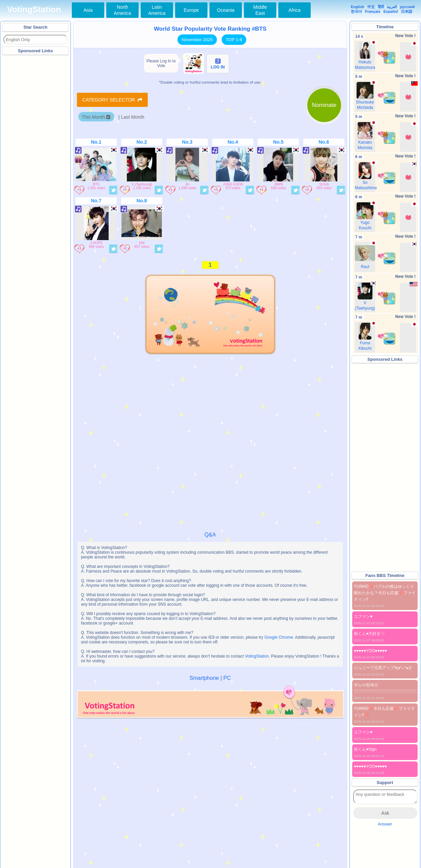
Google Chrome (279, 637)
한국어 (356, 11)
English (358, 7)
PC (227, 678)
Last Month (132, 117)
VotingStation (34, 9)
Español (391, 11)
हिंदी (381, 7)
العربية (392, 7)
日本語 (407, 11)
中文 (371, 7)
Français (373, 11)
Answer (385, 824)
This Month (96, 117)
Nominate (324, 105)
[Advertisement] (36, 158)
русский (408, 7)
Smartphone (204, 678)
